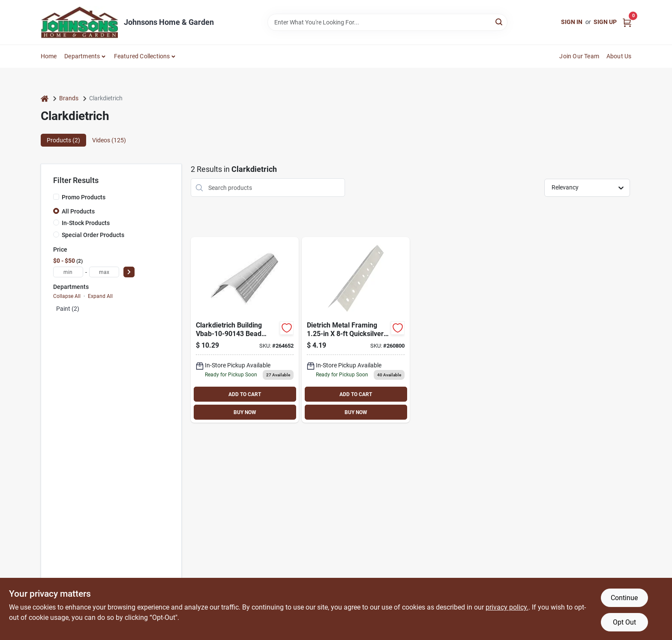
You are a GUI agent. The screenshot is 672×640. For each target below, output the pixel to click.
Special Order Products (93, 235)
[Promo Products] (56, 197)
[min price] (68, 272)
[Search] (499, 22)
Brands (69, 98)
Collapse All (67, 296)
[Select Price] (129, 272)
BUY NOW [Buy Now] (245, 412)
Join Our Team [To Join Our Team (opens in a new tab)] (579, 56)
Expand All (100, 296)
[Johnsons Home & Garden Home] (79, 22)
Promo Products (84, 197)
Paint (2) (68, 309)
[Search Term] (387, 22)
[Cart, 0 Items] (627, 22)
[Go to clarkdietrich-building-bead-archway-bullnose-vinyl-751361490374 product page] (245, 330)
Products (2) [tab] (63, 140)
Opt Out (624, 622)
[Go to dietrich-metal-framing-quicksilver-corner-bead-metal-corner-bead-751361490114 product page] (356, 330)
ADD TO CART (245, 394)
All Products (78, 211)
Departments (82, 56)
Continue (624, 598)
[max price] (104, 272)
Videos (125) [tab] (109, 140)
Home (49, 56)
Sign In (572, 22)
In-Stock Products (86, 223)
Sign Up (605, 22)
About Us (619, 56)
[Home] (45, 98)
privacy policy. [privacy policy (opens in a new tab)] (507, 607)
